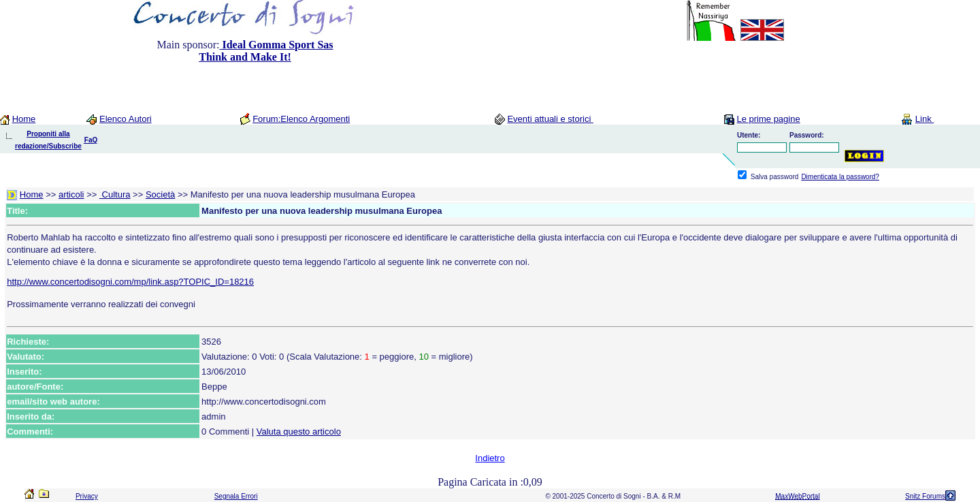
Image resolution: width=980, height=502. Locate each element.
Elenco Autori (126, 119)
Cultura (115, 194)
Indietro (490, 458)
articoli (71, 194)
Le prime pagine (768, 119)
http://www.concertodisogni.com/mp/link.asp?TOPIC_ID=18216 (130, 282)
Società (160, 194)
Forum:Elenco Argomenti (301, 119)
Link (925, 119)
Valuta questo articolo (299, 432)
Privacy (87, 496)
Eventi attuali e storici (550, 119)
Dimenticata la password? (840, 177)
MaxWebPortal (797, 496)
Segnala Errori (236, 496)
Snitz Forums (925, 496)
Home (24, 119)
